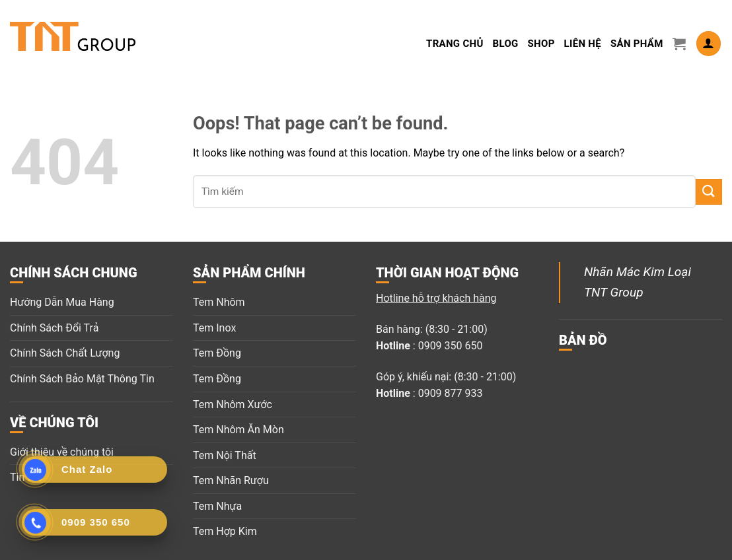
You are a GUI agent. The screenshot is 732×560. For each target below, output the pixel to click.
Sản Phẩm (637, 44)
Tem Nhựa (217, 506)
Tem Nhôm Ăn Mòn (238, 430)
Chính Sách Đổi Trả (54, 328)
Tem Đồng (217, 353)
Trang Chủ (455, 44)
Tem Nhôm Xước (233, 404)
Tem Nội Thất (225, 455)
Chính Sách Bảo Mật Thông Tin (82, 379)
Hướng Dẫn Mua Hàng (62, 302)
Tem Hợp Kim (225, 531)
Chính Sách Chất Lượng (65, 353)
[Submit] (709, 192)
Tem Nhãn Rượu (231, 480)
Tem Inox (214, 328)
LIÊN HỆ (583, 44)
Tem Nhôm (219, 302)
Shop (541, 44)
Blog (506, 44)
